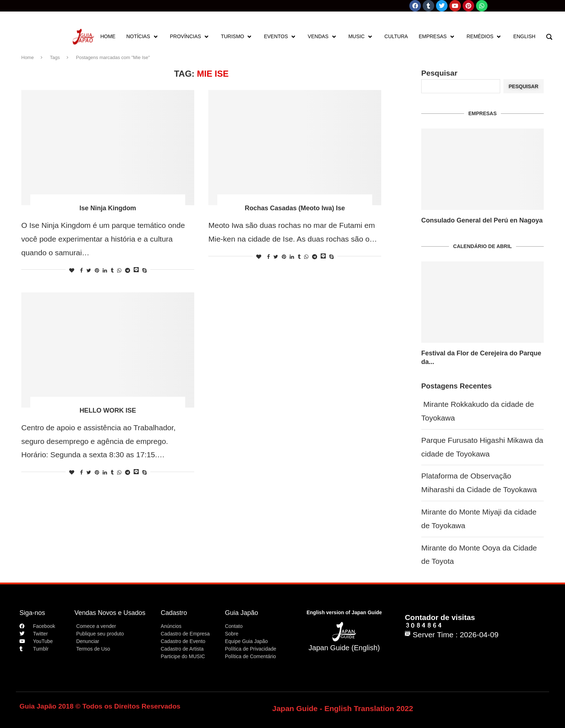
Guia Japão (241, 613)
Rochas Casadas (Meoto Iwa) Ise (295, 208)
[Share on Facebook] (81, 270)
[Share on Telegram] (128, 270)
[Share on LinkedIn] (105, 270)
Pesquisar (439, 73)
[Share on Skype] (144, 270)
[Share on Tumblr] (112, 270)
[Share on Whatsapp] (119, 270)
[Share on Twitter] (89, 270)
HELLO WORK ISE (108, 410)
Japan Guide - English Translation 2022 (343, 708)
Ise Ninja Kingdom (108, 208)
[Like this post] (72, 270)
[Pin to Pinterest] (97, 270)
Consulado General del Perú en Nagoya (482, 220)
